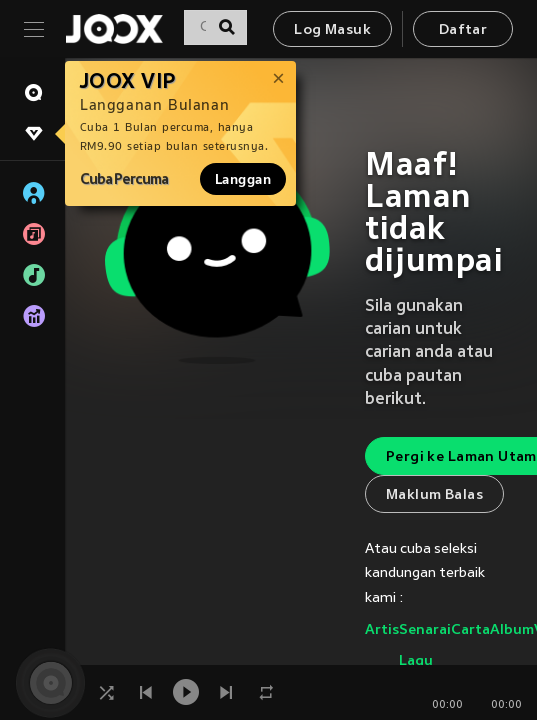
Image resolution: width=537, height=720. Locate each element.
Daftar (463, 30)
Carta (470, 630)
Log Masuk (332, 30)
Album (512, 630)
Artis (382, 630)
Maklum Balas (434, 495)
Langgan (243, 179)
